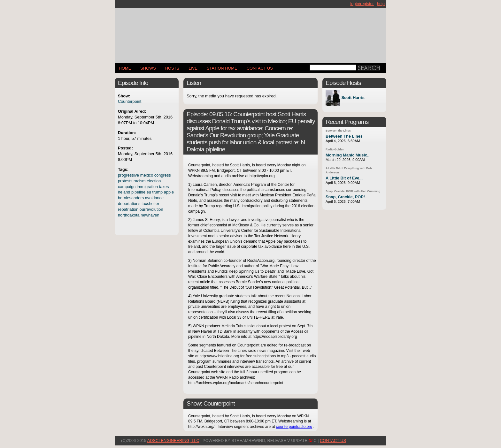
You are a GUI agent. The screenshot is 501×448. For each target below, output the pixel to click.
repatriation (128, 209)
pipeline (138, 192)
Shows (148, 68)
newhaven (150, 215)
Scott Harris (353, 98)
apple (169, 192)
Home (125, 68)
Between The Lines (344, 136)
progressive (128, 175)
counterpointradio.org (294, 427)
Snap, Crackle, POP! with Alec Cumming (353, 191)
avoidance (154, 198)
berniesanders (131, 198)
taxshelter (150, 204)
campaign (127, 187)
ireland (124, 192)
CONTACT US (260, 68)
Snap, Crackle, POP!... (347, 197)
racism (140, 181)
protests (125, 181)
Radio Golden (335, 149)
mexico (147, 175)
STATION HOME (222, 68)
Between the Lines (338, 131)
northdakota (129, 215)
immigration (147, 187)
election (154, 181)
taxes (164, 187)
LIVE (193, 68)
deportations (129, 204)
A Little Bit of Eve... (344, 178)
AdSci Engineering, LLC (173, 440)
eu (149, 192)
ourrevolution (151, 209)
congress (163, 175)
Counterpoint (130, 101)
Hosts (172, 68)
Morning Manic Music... (348, 155)
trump (157, 192)
